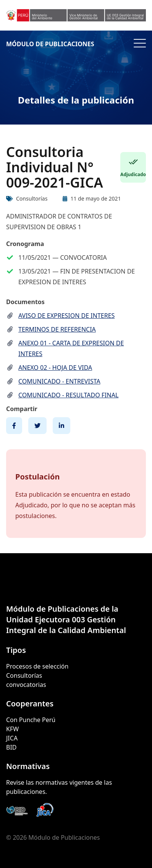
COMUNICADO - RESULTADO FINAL (68, 395)
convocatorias (26, 685)
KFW (12, 729)
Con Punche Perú (31, 720)
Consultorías (24, 675)
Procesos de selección (37, 666)
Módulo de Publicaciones (50, 44)
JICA (12, 738)
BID (11, 747)
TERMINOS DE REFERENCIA (57, 329)
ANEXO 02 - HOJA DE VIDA (55, 368)
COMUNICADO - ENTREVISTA (59, 381)
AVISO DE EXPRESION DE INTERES (66, 316)
